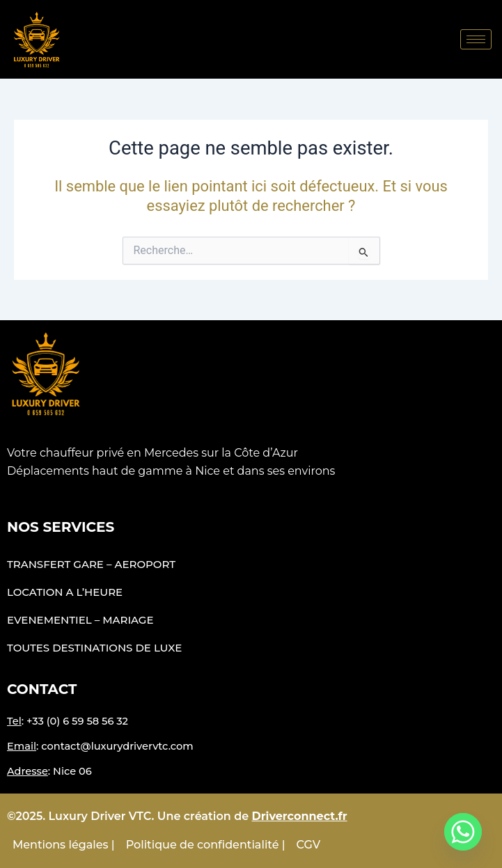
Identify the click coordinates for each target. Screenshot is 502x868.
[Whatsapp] (463, 832)
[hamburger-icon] (476, 39)
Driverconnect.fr (300, 816)
